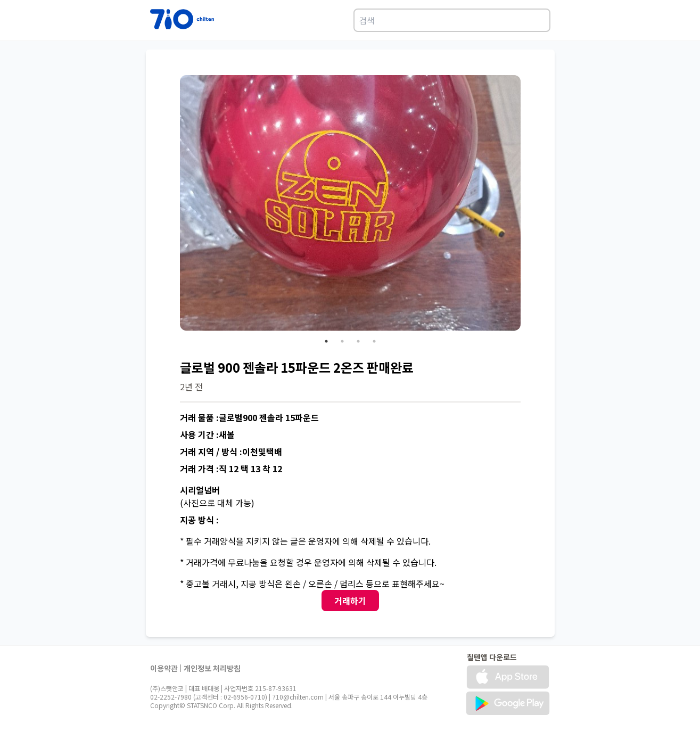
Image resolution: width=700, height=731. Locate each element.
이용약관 (164, 668)
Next (529, 204)
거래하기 (350, 601)
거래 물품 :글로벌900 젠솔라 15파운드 (249, 417)
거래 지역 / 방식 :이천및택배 (231, 451)
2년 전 (191, 387)
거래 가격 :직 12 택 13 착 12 (231, 469)
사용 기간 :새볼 (207, 434)
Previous (172, 204)
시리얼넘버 (200, 490)
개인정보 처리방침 (212, 668)
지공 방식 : (199, 520)
